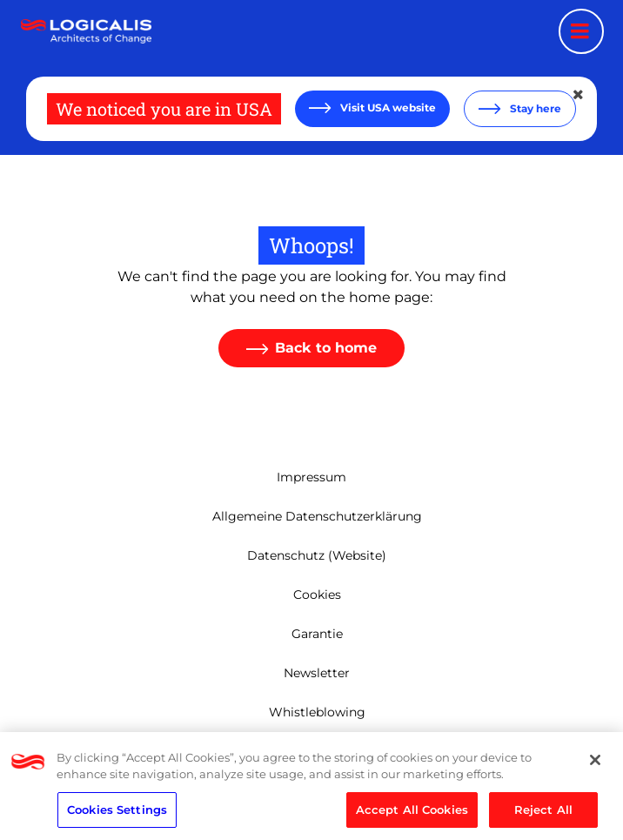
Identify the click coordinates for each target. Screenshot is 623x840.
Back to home (326, 348)
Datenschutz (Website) (317, 555)
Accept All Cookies (412, 814)
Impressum (311, 477)
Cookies (317, 595)
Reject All (543, 814)
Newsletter (317, 673)
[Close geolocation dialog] (579, 95)
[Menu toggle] (581, 31)
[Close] (595, 764)
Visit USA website (387, 108)
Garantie (317, 634)
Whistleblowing (317, 712)
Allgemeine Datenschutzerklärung (317, 516)
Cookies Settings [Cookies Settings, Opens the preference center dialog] (117, 814)
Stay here (534, 108)
